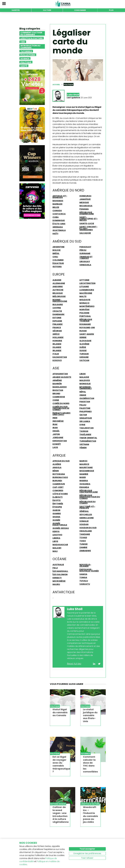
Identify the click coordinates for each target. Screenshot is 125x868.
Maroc (84, 461)
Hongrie (57, 341)
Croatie (57, 311)
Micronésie (59, 581)
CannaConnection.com (63, 4)
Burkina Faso (60, 477)
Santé (24, 66)
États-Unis (59, 224)
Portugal (85, 316)
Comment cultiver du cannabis (31, 33)
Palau (83, 405)
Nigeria (84, 481)
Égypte (57, 500)
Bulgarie (58, 304)
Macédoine (86, 293)
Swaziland (86, 531)
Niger (83, 477)
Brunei (56, 393)
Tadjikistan (86, 428)
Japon (56, 434)
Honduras (85, 196)
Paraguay (85, 247)
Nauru (56, 584)
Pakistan (85, 402)
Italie (56, 354)
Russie (83, 331)
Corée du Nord (61, 403)
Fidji (55, 568)
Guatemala (59, 230)
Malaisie (84, 377)
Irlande (57, 344)
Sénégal (84, 511)
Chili (55, 257)
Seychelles (86, 514)
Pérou (83, 250)
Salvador (85, 233)
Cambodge (59, 397)
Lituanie (84, 287)
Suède (83, 347)
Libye (55, 541)
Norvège (84, 310)
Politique (26, 62)
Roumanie (85, 324)
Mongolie (85, 384)
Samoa (83, 574)
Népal (83, 392)
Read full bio (74, 664)
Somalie (84, 521)
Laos (55, 447)
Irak (55, 424)
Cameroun (59, 484)
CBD (23, 42)
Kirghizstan (60, 441)
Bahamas (58, 201)
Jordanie (58, 437)
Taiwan (84, 431)
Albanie (57, 280)
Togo (83, 541)
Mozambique (87, 471)
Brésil (56, 253)
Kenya (56, 531)
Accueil (56, 85)
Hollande (58, 337)
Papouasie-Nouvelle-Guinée (89, 570)
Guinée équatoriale (60, 524)
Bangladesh (60, 387)
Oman (83, 395)
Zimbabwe (85, 551)
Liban (82, 374)
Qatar (83, 415)
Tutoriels (26, 51)
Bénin (56, 471)
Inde (55, 418)
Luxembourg (87, 290)
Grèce (56, 334)
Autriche (58, 290)
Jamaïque (85, 199)
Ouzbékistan (87, 398)
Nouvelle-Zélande (85, 565)
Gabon (56, 510)
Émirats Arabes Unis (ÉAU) (61, 414)
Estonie (57, 318)
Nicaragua (86, 206)
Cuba (56, 217)
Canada (57, 211)
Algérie (57, 464)
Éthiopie (57, 507)
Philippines (86, 411)
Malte (83, 296)
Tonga (83, 577)
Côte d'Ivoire (60, 494)
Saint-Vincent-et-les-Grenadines (88, 228)
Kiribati (57, 578)
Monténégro (87, 306)
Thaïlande (85, 434)
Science (25, 58)
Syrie (82, 425)
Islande (57, 347)
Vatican (84, 360)
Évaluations (28, 55)
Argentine (59, 247)
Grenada (58, 227)
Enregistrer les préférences (87, 853)
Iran (55, 428)
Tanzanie (85, 534)
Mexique (84, 202)
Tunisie (84, 544)
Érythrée (58, 504)
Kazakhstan (60, 357)
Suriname (85, 253)
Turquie (84, 354)
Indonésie (58, 421)
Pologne (84, 313)
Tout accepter (87, 849)
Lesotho (57, 535)
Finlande (58, 324)
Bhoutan (58, 390)
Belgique (58, 293)
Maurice (84, 464)
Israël (56, 431)
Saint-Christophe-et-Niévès (89, 219)
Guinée (56, 520)
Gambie (57, 513)
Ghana (56, 517)
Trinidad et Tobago (86, 257)
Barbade (57, 204)
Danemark (59, 314)
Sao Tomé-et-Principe (87, 507)
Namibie (84, 474)
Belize (56, 207)
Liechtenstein (87, 283)
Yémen (83, 448)
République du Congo (87, 502)
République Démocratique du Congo (90, 497)
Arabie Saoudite (62, 377)
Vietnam (84, 444)
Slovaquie (85, 341)
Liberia (56, 538)
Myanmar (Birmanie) (86, 388)
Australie (58, 565)
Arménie (57, 380)
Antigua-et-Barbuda (60, 197)
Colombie (58, 260)
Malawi (57, 548)
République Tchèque (86, 320)
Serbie (83, 337)
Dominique (59, 220)
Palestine (85, 408)
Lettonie (84, 280)
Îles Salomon (60, 574)
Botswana (59, 474)
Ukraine (84, 357)
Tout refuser (87, 858)
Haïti (55, 234)
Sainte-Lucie (87, 223)
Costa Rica (59, 214)
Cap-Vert (58, 487)
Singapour (86, 418)
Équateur (58, 263)
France (57, 327)
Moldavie (85, 300)
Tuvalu (84, 581)
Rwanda (84, 487)
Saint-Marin (87, 334)
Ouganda (85, 484)
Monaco (84, 303)
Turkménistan (88, 441)
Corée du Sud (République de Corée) (61, 408)
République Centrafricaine (89, 491)
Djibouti (58, 497)
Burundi (57, 481)
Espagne (57, 321)
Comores (58, 490)
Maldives (85, 380)
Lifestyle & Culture (32, 38)
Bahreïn (57, 384)
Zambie (83, 547)
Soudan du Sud (88, 528)
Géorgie (57, 331)
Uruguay (85, 261)
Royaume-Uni (87, 327)
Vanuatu (85, 584)
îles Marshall (60, 571)
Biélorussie (59, 296)
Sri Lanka (85, 421)
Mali (55, 551)
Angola (57, 467)
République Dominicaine (87, 213)
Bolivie (57, 250)
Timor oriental (88, 438)
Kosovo (57, 360)
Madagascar (60, 545)
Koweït (57, 444)
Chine (56, 400)
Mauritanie (86, 467)
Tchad (83, 537)
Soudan (84, 524)
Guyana (57, 267)
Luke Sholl (73, 95)
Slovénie (84, 344)
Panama (84, 209)
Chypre (57, 308)
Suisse (83, 350)
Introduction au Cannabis (30, 46)
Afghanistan (60, 374)
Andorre (58, 287)
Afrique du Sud (61, 461)
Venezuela (85, 265)
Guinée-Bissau (61, 528)
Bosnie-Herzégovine (60, 300)
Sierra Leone (87, 518)
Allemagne (59, 283)
